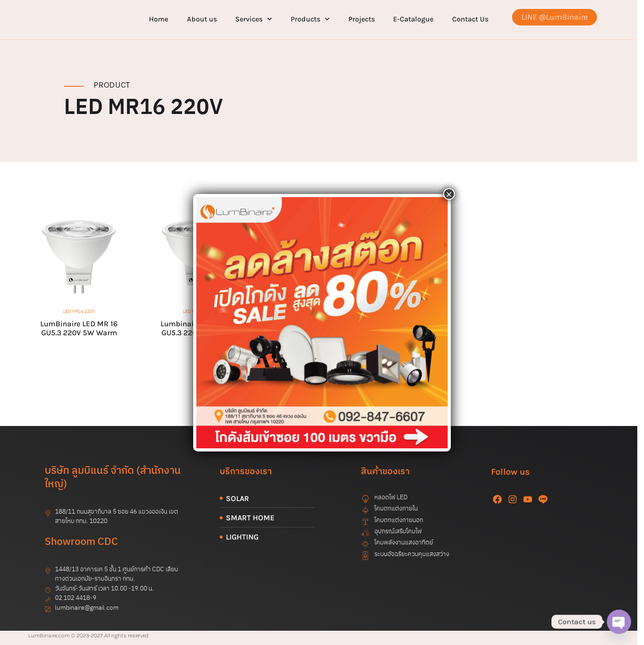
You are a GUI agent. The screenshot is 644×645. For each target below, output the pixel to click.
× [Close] (449, 194)
